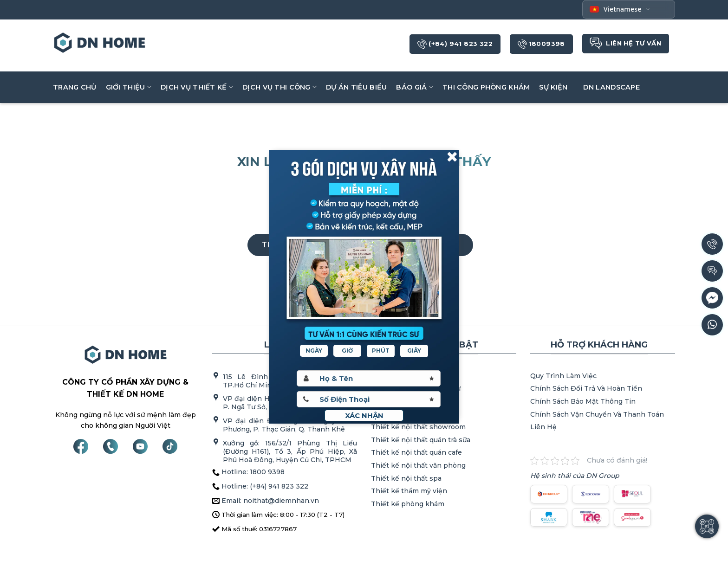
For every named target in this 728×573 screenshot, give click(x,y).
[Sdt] (369, 399)
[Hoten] (369, 378)
